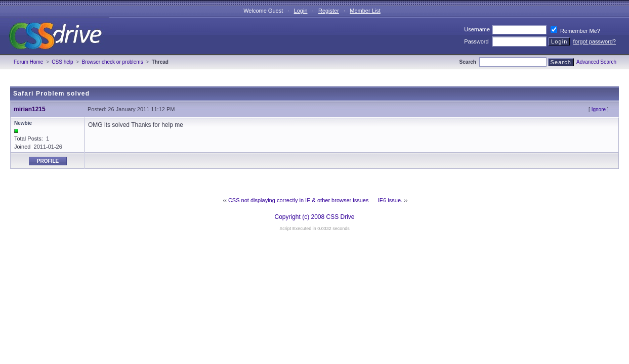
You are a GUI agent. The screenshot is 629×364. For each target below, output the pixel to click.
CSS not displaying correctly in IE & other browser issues (299, 200)
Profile (48, 161)
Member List (365, 11)
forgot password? (595, 41)
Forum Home (28, 62)
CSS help (62, 62)
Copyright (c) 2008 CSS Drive (314, 217)
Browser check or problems (113, 62)
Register (329, 11)
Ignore (599, 109)
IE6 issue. (390, 200)
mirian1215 (30, 109)
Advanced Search (596, 62)
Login (301, 11)
